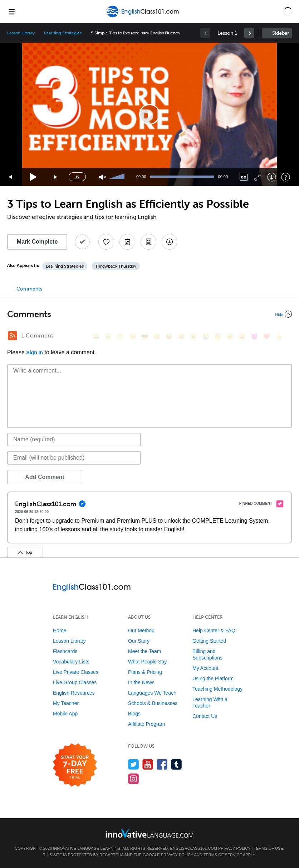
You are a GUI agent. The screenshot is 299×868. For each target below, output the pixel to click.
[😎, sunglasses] (145, 337)
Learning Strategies (63, 33)
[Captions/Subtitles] (244, 177)
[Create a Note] (127, 242)
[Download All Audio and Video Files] (170, 242)
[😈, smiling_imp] (254, 337)
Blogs (134, 714)
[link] (249, 33)
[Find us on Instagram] (134, 779)
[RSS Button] (13, 336)
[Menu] (11, 11)
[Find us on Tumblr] (177, 764)
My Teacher (66, 703)
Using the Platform (213, 678)
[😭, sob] (206, 337)
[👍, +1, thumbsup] (279, 337)
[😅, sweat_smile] (181, 337)
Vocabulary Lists (71, 662)
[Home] (143, 17)
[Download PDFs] (148, 242)
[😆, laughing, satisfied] (169, 337)
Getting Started (209, 641)
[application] (149, 114)
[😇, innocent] (218, 337)
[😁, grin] (121, 337)
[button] (288, 11)
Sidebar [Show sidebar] (281, 33)
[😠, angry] (157, 337)
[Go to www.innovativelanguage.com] (149, 833)
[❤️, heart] (266, 337)
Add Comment (45, 477)
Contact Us (205, 716)
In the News (141, 682)
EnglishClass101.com (193, 848)
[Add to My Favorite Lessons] (106, 242)
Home (60, 630)
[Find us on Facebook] (162, 764)
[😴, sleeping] (230, 337)
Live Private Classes (76, 672)
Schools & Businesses (153, 703)
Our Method (141, 630)
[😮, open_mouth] (242, 337)
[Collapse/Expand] (149, 314)
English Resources (74, 693)
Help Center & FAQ (214, 630)
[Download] (272, 177)
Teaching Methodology (217, 689)
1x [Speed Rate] (77, 177)
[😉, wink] (193, 337)
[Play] (33, 177)
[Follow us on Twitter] (134, 764)
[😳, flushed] (108, 337)
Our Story (139, 641)
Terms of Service (223, 855)
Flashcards (65, 651)
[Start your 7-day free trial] (75, 765)
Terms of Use (268, 848)
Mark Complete (37, 242)
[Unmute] (102, 177)
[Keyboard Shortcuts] (286, 177)
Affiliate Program (146, 724)
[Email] (74, 458)
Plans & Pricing (145, 672)
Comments (29, 289)
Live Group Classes (75, 682)
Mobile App (65, 714)
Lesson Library (21, 33)
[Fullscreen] (258, 177)
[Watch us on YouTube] (148, 764)
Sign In (35, 353)
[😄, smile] (96, 337)
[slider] (117, 177)
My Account (205, 668)
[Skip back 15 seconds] (11, 177)
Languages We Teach (152, 693)
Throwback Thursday (116, 266)
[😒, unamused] (133, 337)
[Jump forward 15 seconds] (56, 177)
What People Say (147, 662)
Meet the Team (144, 651)
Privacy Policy (234, 848)
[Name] (74, 440)
